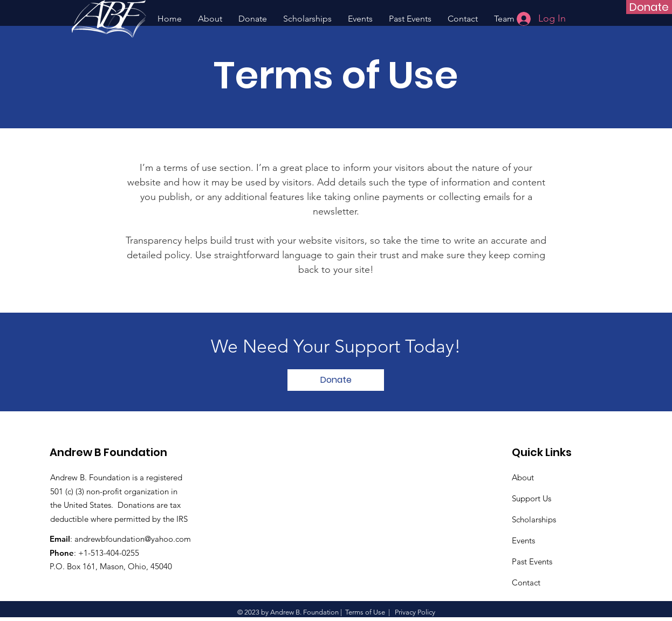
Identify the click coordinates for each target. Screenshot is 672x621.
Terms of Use (365, 612)
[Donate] (649, 7)
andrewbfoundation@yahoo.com (133, 539)
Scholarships (534, 519)
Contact (526, 582)
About (523, 477)
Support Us (532, 498)
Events (523, 540)
